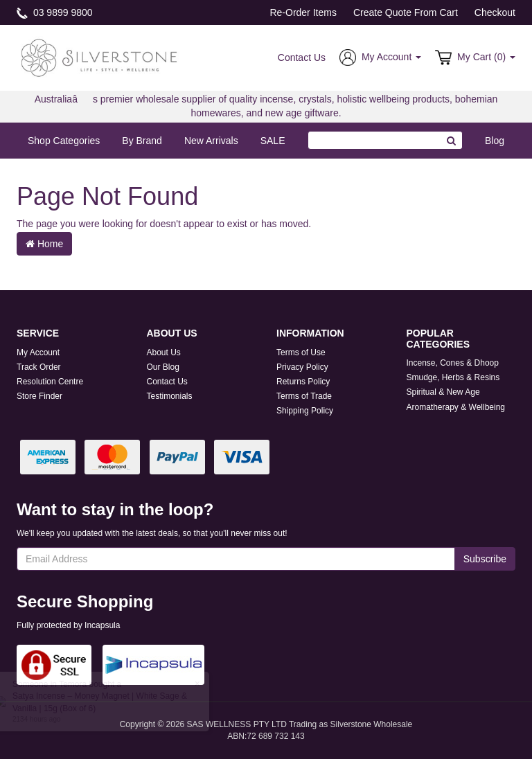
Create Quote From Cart (406, 12)
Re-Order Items (303, 12)
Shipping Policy (305, 411)
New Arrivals (211, 141)
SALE (273, 141)
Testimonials (170, 396)
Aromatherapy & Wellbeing (456, 407)
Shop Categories (64, 141)
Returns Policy (303, 382)
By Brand (142, 141)
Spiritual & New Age (443, 392)
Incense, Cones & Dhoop (453, 363)
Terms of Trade (304, 396)
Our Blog (163, 367)
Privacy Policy (302, 367)
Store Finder (39, 396)
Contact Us (302, 57)
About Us (164, 352)
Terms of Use (301, 352)
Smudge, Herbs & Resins (453, 377)
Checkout (495, 12)
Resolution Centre (50, 382)
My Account (38, 352)
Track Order (39, 367)
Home (44, 244)
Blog (495, 141)
